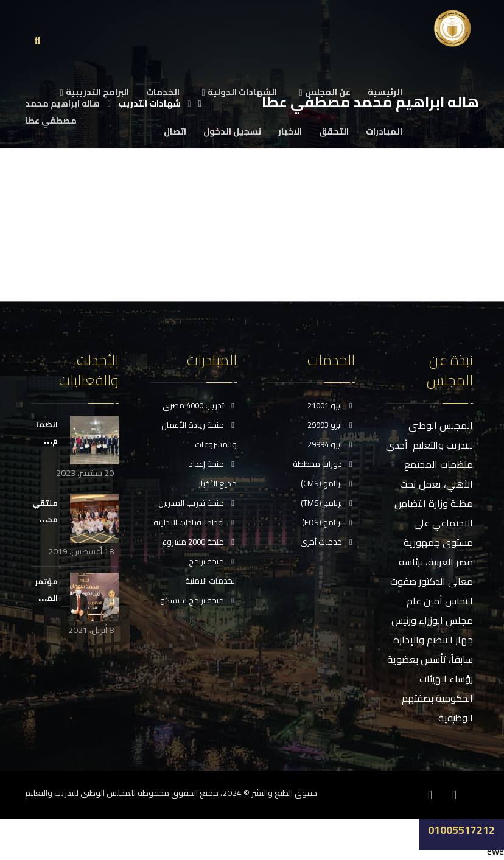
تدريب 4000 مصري (200, 406)
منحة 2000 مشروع (199, 542)
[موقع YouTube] (406, 794)
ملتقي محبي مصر (45, 519)
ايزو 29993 (331, 425)
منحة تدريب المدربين (198, 503)
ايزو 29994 (331, 445)
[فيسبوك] (455, 794)
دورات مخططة (324, 464)
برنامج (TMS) (328, 503)
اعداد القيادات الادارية (195, 523)
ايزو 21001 (331, 406)
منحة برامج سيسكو (198, 601)
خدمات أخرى (327, 542)
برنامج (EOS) (328, 523)
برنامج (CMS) (328, 484)
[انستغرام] (430, 794)
